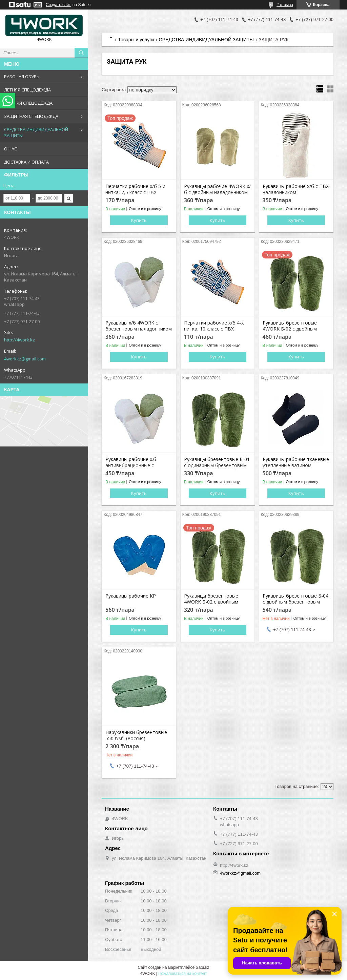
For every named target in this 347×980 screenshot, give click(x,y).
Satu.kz (202, 967)
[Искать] (81, 53)
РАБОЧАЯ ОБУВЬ (22, 77)
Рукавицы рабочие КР (131, 596)
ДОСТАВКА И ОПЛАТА (26, 162)
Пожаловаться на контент (182, 974)
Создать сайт (58, 5)
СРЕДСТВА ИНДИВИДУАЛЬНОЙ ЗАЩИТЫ (36, 132)
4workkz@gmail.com (25, 359)
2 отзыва (285, 5)
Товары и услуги (136, 40)
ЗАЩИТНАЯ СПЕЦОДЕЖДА (31, 116)
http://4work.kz (19, 340)
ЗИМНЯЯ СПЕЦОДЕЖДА (28, 103)
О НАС (11, 149)
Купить (139, 220)
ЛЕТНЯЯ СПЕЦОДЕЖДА (27, 90)
